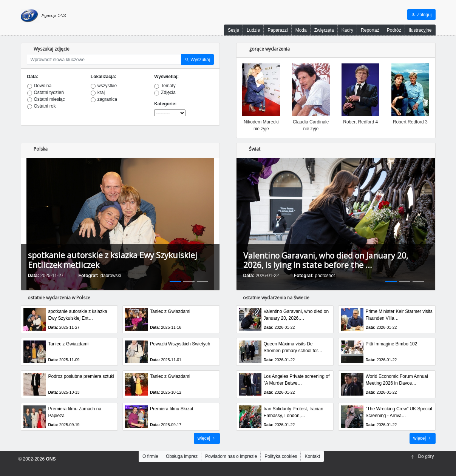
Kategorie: (165, 104)
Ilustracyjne (420, 30)
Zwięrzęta (324, 30)
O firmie (150, 456)
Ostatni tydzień (49, 92)
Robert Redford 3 (410, 122)
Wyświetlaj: (166, 77)
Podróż (394, 30)
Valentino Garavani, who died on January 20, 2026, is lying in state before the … (326, 260)
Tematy (168, 86)
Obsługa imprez (182, 456)
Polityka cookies (281, 456)
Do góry (422, 456)
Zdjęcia (168, 92)
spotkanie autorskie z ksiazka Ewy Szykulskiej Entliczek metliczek (113, 260)
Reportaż (370, 30)
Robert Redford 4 (360, 122)
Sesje (233, 30)
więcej (207, 438)
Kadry (347, 30)
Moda (301, 30)
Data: (33, 77)
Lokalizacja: (104, 77)
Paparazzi (277, 30)
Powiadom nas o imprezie (231, 456)
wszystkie (107, 86)
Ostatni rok (45, 106)
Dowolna (43, 86)
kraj (101, 92)
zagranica (107, 99)
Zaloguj (421, 15)
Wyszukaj (197, 60)
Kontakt (312, 456)
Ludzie (253, 30)
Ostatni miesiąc (49, 99)
